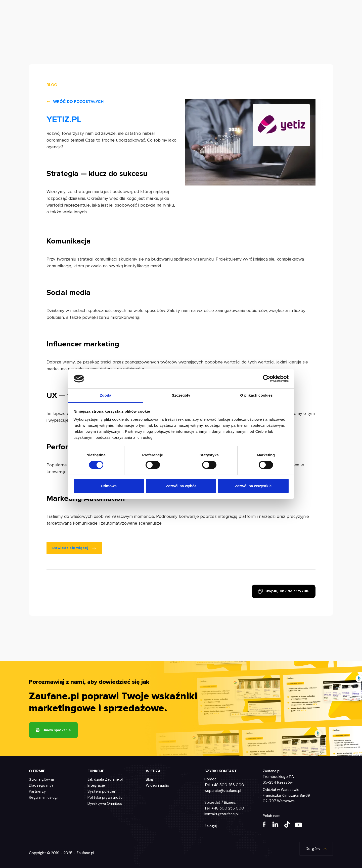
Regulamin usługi (43, 798)
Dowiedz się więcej (75, 548)
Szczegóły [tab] (181, 395)
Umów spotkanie (53, 731)
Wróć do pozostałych (75, 102)
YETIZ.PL (64, 120)
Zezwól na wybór (181, 486)
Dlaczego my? (41, 786)
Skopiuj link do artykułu (283, 592)
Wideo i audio (157, 786)
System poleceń (102, 792)
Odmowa (109, 486)
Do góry (316, 849)
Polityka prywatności (105, 798)
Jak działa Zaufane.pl (105, 780)
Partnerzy (37, 792)
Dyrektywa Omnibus (105, 804)
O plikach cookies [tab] (256, 395)
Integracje (96, 786)
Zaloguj (211, 827)
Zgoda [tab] (106, 395)
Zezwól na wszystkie (253, 486)
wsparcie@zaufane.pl (223, 791)
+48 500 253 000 (228, 785)
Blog (150, 780)
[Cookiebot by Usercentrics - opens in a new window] (267, 379)
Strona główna (41, 780)
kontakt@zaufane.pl (221, 815)
